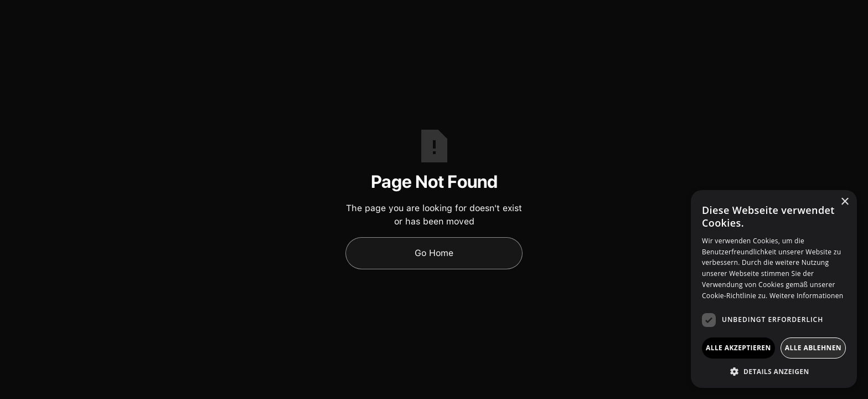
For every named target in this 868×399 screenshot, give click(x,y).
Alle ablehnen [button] (813, 348)
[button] (774, 371)
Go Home (434, 253)
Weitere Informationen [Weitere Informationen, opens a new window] (807, 296)
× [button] (844, 202)
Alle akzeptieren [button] (738, 348)
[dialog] (774, 289)
